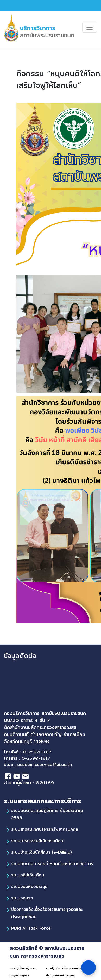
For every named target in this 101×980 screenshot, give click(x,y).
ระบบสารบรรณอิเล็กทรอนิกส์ (37, 841)
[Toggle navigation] (90, 27)
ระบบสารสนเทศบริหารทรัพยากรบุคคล (45, 829)
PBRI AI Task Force (31, 928)
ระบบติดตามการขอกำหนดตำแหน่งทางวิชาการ (52, 864)
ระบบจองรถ (22, 898)
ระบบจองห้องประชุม (29, 886)
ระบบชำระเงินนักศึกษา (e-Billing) (42, 852)
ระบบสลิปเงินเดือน (28, 875)
